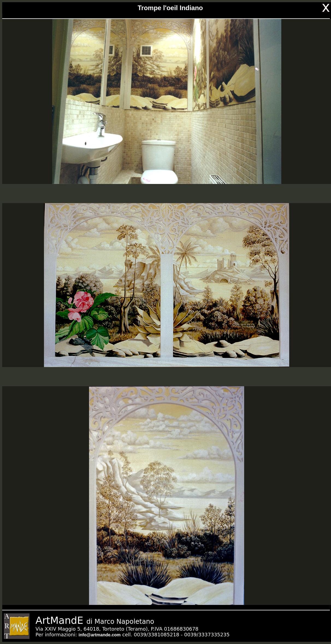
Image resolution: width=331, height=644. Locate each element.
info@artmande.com (99, 635)
